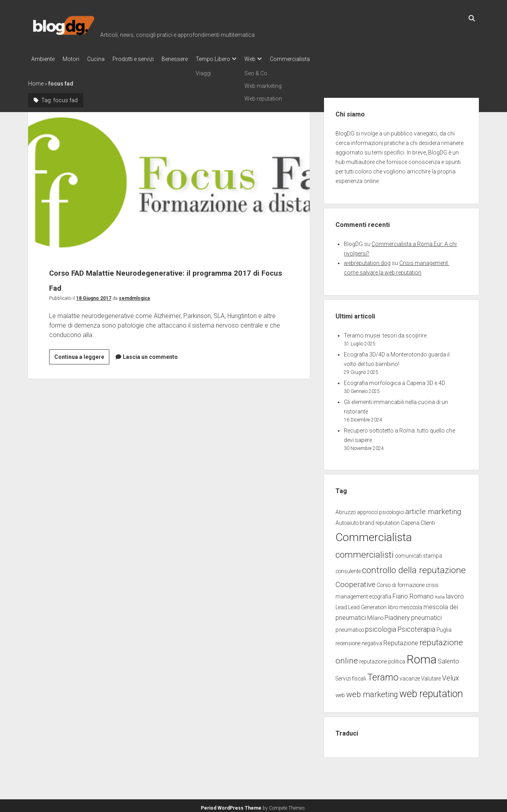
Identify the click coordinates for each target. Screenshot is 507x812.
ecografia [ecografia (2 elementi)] (380, 594)
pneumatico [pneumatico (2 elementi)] (350, 627)
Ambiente (43, 59)
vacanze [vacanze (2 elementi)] (410, 676)
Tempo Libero (233, 59)
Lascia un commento (150, 355)
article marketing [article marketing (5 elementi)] (433, 509)
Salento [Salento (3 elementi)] (448, 659)
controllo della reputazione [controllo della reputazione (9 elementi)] (414, 568)
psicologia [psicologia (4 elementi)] (381, 627)
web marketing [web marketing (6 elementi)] (372, 692)
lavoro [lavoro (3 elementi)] (455, 594)
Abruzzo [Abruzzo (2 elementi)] (346, 510)
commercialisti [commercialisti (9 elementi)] (365, 552)
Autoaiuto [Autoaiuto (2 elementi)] (347, 520)
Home (36, 81)
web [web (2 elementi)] (340, 693)
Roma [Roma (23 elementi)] (421, 657)
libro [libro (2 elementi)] (393, 605)
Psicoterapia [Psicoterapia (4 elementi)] (416, 627)
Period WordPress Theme (231, 806)
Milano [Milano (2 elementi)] (375, 616)
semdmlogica (134, 296)
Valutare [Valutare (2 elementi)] (431, 676)
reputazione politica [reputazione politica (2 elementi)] (382, 659)
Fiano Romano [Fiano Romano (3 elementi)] (413, 594)
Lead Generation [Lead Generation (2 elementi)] (367, 605)
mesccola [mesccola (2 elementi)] (411, 605)
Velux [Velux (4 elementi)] (451, 676)
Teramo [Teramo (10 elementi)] (383, 675)
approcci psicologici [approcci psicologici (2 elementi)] (380, 510)
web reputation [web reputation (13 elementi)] (431, 691)
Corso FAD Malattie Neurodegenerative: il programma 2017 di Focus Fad (169, 180)
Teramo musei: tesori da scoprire (385, 333)
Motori (75, 59)
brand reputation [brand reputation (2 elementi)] (380, 520)
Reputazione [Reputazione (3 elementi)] (401, 641)
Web (274, 59)
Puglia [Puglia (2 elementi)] (444, 627)
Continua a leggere (82, 356)
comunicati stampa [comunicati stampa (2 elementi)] (418, 553)
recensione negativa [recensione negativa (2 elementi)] (359, 641)
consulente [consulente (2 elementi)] (348, 569)
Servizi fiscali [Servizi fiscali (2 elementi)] (351, 676)
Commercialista (317, 59)
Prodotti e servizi (145, 59)
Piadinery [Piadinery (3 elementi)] (397, 615)
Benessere (191, 59)
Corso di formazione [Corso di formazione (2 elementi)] (401, 583)
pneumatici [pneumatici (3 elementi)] (426, 615)
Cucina (104, 59)
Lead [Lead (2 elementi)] (341, 605)
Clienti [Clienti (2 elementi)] (428, 520)
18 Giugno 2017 (94, 296)
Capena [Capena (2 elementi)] (410, 520)
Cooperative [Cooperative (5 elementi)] (355, 582)
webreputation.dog (367, 261)
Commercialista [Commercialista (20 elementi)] (374, 535)
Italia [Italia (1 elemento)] (440, 595)
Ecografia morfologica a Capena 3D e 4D (395, 381)
